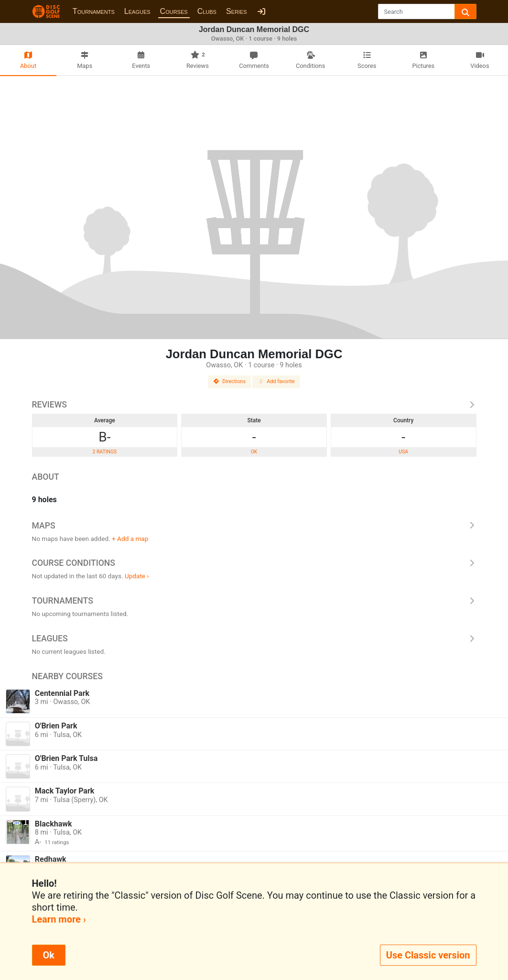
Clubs (207, 11)
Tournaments (94, 11)
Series (237, 11)
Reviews (254, 405)
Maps (254, 526)
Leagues (137, 11)
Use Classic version (428, 955)
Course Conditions (254, 563)
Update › (137, 576)
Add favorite (276, 381)
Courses (174, 11)
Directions (229, 381)
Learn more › (59, 919)
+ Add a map (130, 539)
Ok (49, 955)
